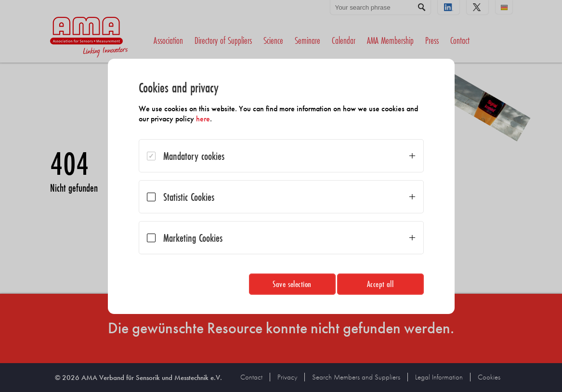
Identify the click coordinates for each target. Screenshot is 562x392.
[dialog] (281, 186)
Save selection (292, 284)
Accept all (380, 284)
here (203, 119)
